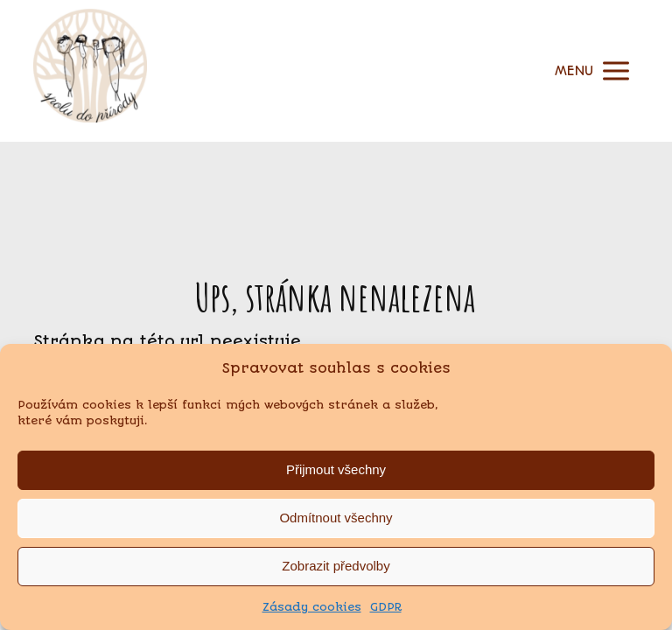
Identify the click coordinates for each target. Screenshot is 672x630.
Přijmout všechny (336, 469)
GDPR (386, 607)
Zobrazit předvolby (336, 566)
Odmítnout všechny (336, 518)
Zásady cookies (312, 607)
